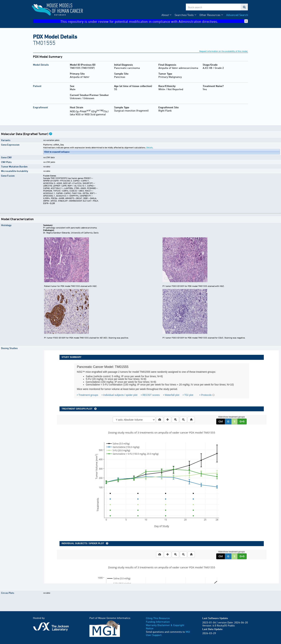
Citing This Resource (158, 618)
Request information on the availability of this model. (224, 51)
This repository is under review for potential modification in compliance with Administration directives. (154, 21)
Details (150, 147)
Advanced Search (237, 15)
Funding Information (158, 622)
